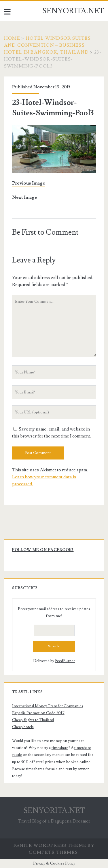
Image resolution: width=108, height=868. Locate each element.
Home (12, 38)
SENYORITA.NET (73, 11)
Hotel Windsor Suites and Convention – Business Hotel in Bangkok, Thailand (48, 45)
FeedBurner (65, 661)
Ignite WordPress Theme (50, 845)
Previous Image (29, 183)
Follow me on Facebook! (43, 550)
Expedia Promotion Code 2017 (38, 713)
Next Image (25, 197)
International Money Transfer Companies (48, 706)
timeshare (60, 748)
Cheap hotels (23, 727)
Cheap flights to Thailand (33, 720)
